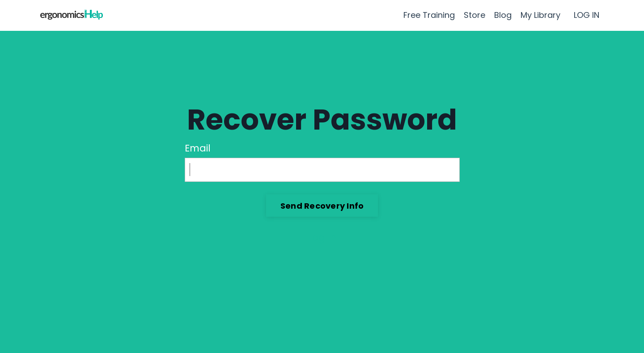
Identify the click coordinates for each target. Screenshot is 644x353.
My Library (540, 15)
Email (198, 148)
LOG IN (587, 15)
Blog (503, 15)
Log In (322, 237)
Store (475, 15)
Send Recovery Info (322, 206)
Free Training (429, 15)
